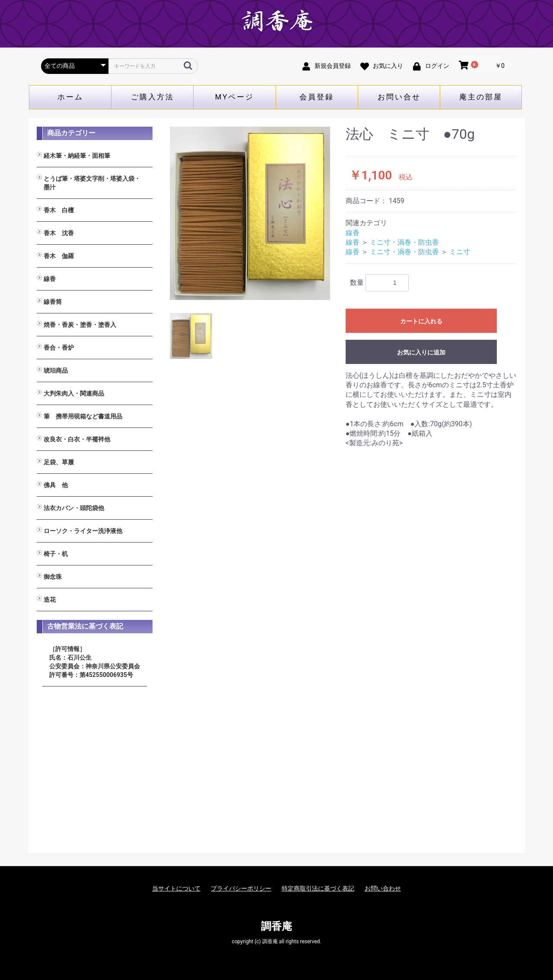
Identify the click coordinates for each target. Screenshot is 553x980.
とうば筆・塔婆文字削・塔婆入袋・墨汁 (92, 183)
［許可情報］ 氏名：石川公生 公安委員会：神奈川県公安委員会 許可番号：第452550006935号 (95, 662)
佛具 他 (56, 485)
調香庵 (276, 926)
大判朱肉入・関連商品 (74, 393)
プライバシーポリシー (241, 888)
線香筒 (53, 302)
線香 (50, 279)
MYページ (235, 97)
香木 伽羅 (59, 256)
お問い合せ (399, 97)
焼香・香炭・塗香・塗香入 (80, 325)
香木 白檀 (59, 210)
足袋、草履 (59, 462)
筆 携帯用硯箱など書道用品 (83, 416)
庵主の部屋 (481, 97)
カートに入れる (421, 321)
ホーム (70, 97)
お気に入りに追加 (421, 352)
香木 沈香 (59, 233)
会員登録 (317, 97)
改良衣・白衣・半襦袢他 (77, 439)
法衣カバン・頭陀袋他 (74, 508)
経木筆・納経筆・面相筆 (77, 156)
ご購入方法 (153, 97)
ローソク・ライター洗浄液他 (83, 531)
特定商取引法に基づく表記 (318, 888)
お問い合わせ (383, 888)
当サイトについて (176, 888)
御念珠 (53, 577)
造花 (50, 600)
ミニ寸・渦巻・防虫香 (404, 242)
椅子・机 (56, 554)
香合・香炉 (59, 348)
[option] (250, 213)
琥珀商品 (56, 370)
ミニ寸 (460, 252)
